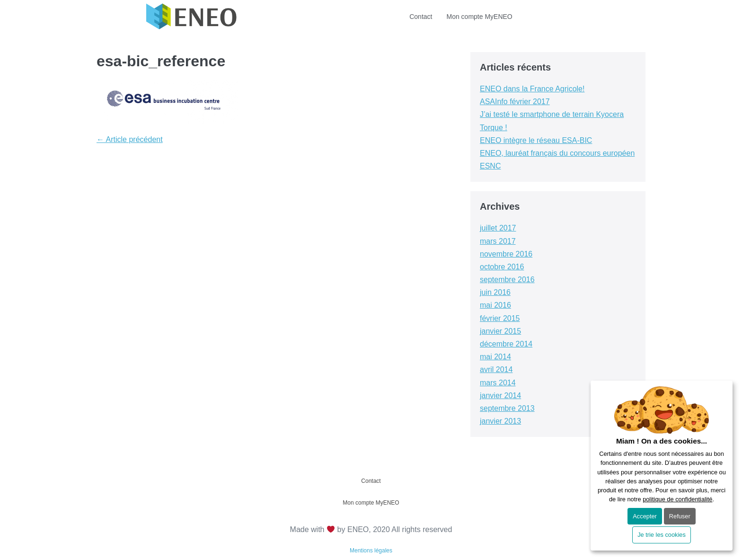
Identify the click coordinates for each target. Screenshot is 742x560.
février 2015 (500, 318)
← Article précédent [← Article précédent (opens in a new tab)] (130, 139)
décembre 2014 (506, 344)
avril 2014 (496, 369)
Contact (421, 17)
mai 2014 (495, 357)
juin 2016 (495, 292)
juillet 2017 (498, 228)
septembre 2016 (507, 280)
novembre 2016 (506, 254)
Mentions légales (371, 551)
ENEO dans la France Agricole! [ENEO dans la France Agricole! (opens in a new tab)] (532, 89)
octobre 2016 (502, 267)
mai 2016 (495, 305)
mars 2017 (498, 241)
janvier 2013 (500, 421)
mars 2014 (498, 383)
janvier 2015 (500, 331)
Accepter (645, 516)
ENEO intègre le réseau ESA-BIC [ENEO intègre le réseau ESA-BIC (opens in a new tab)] (536, 140)
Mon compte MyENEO (479, 17)
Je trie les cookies (662, 535)
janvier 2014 (500, 396)
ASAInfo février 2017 (515, 102)
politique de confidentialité (677, 499)
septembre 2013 (507, 408)
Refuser (680, 516)
